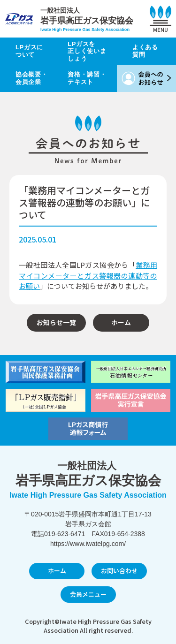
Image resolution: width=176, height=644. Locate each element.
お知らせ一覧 (56, 322)
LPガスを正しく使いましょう (87, 51)
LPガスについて (29, 51)
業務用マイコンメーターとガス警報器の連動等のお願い (88, 275)
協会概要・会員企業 (31, 78)
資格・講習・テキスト (87, 78)
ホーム (121, 322)
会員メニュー (88, 594)
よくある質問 (145, 51)
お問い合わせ (119, 571)
